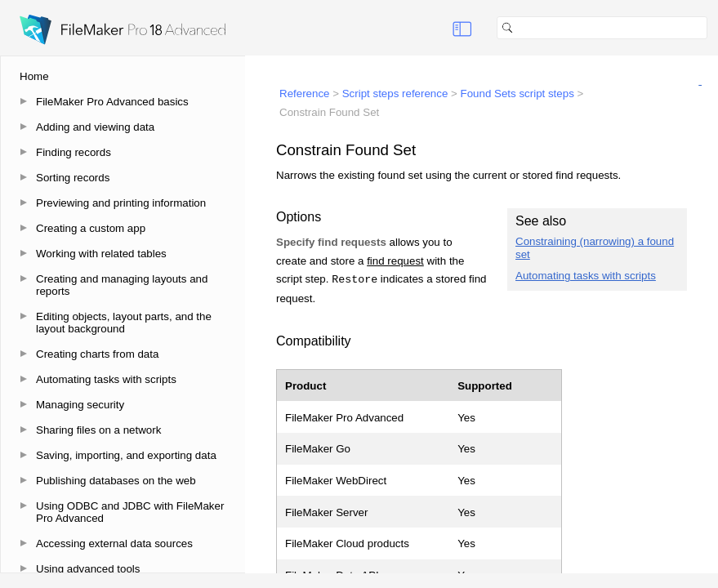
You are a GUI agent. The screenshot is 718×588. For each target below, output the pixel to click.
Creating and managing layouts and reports (122, 285)
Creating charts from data (97, 354)
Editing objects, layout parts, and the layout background (124, 323)
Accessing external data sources (114, 543)
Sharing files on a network (98, 430)
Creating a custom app (91, 228)
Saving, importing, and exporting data (126, 455)
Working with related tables (101, 254)
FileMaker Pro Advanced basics (112, 102)
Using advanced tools (88, 569)
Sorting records (73, 178)
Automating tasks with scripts (106, 379)
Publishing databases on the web (116, 481)
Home (34, 76)
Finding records (74, 152)
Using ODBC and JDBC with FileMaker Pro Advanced (130, 512)
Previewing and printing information (121, 203)
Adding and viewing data (95, 127)
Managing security (80, 405)
